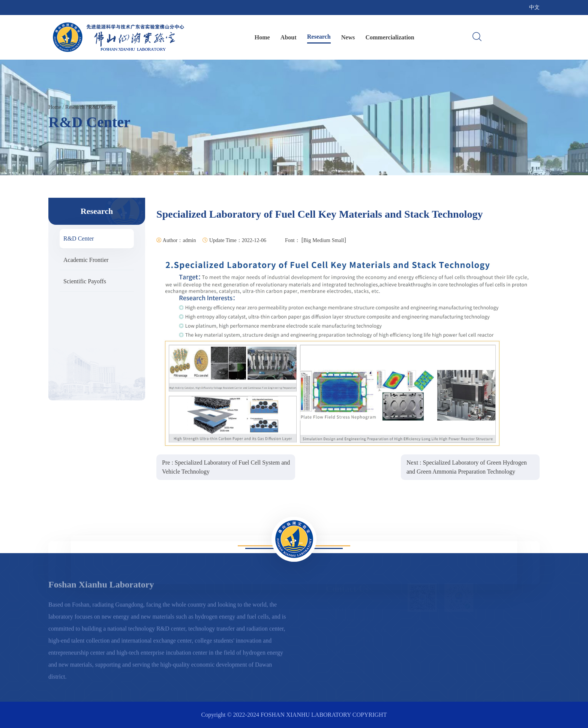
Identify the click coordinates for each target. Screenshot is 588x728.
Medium (321, 240)
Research (319, 37)
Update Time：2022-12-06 (234, 240)
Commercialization (390, 37)
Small (338, 240)
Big (307, 240)
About (289, 37)
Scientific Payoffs (85, 281)
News (348, 37)
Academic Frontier (86, 260)
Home (262, 37)
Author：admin (176, 240)
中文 (534, 7)
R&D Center (102, 107)
